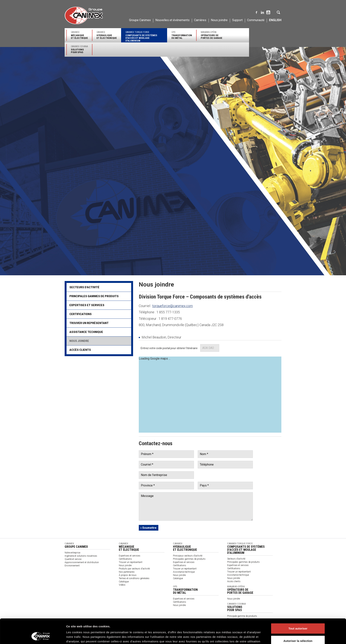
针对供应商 (203, 626)
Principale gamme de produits (242, 616)
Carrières (200, 20)
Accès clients (80, 350)
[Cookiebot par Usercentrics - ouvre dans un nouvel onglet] (41, 578)
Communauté (256, 20)
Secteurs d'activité (84, 287)
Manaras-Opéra (211, 35)
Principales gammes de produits (94, 296)
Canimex (79, 35)
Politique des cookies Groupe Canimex (182, 565)
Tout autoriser (298, 548)
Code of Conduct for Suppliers (265, 626)
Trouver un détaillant (237, 619)
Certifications (81, 314)
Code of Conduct (186, 626)
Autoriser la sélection (298, 560)
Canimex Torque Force (144, 36)
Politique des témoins (118, 626)
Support (237, 20)
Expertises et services (87, 305)
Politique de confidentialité (91, 626)
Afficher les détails (233, 578)
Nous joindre (219, 20)
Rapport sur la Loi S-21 (143, 626)
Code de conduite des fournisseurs (229, 626)
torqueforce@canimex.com (173, 306)
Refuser (298, 573)
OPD (182, 35)
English (275, 20)
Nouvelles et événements (172, 20)
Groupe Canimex (140, 20)
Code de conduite (167, 626)
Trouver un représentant (89, 323)
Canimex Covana (79, 49)
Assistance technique (86, 332)
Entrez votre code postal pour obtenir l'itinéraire (169, 348)
